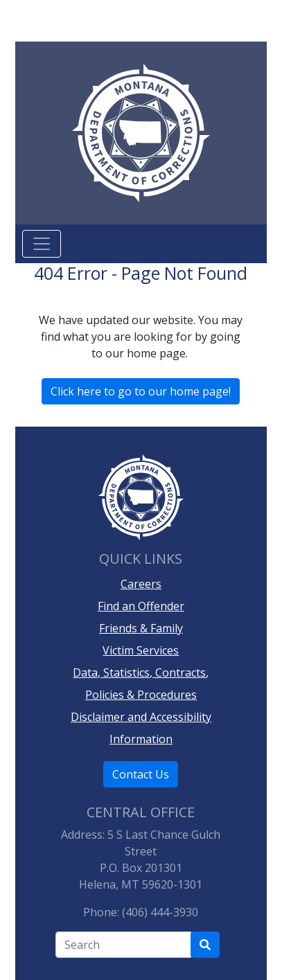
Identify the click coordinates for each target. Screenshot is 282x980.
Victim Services (141, 650)
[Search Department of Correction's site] (205, 945)
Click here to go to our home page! (141, 391)
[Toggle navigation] (42, 244)
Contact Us (141, 774)
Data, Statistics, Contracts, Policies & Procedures (141, 684)
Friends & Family (141, 628)
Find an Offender (141, 606)
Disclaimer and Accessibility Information (141, 728)
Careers (141, 584)
